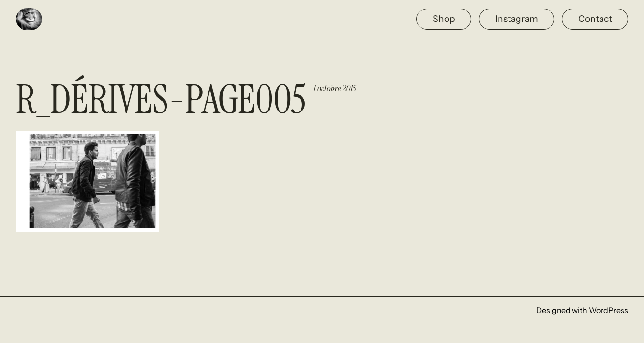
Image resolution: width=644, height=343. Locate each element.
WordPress (608, 310)
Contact (595, 19)
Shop (444, 19)
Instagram (517, 19)
